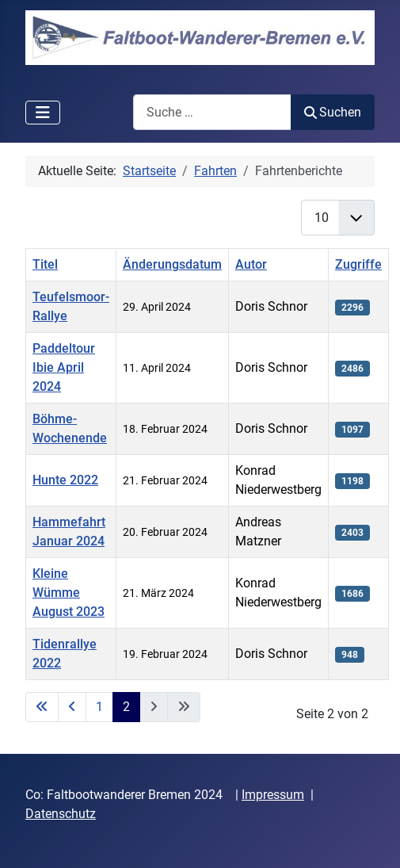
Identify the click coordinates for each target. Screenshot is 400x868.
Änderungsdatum (172, 264)
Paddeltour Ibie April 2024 (64, 367)
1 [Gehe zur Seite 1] (99, 707)
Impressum (273, 795)
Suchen (333, 112)
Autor (251, 264)
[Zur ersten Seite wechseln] (42, 707)
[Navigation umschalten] (43, 113)
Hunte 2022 (65, 480)
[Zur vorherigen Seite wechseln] (72, 707)
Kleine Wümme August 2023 (69, 593)
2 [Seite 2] (126, 707)
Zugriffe (358, 264)
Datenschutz (61, 814)
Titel (45, 264)
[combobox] (212, 112)
